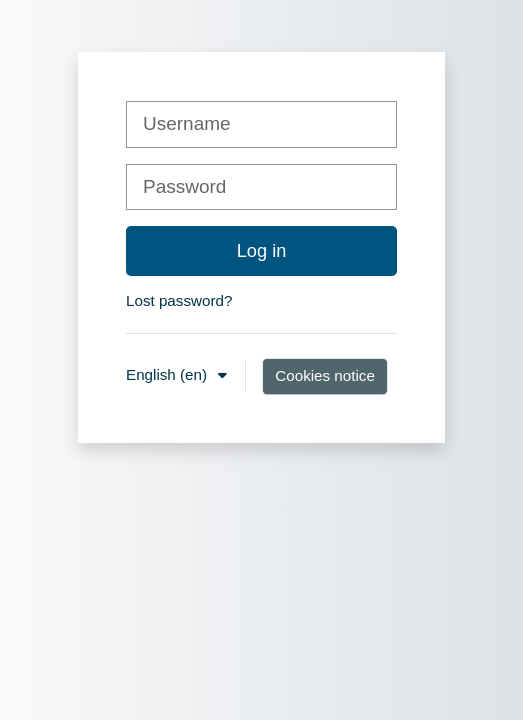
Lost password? (179, 300)
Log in (262, 250)
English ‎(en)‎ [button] (168, 374)
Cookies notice (325, 375)
